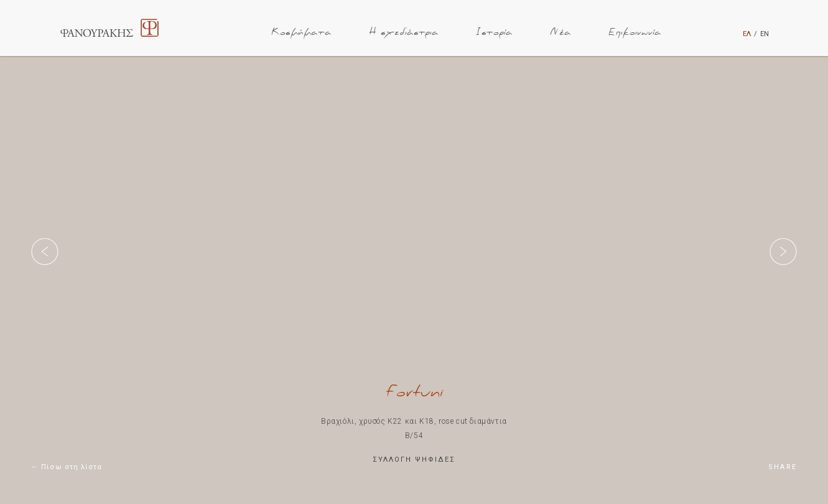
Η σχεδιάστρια (404, 33)
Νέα (561, 33)
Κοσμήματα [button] (301, 33)
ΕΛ (747, 34)
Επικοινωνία (635, 33)
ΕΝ (765, 34)
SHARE (783, 467)
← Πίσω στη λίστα (67, 467)
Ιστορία (494, 33)
